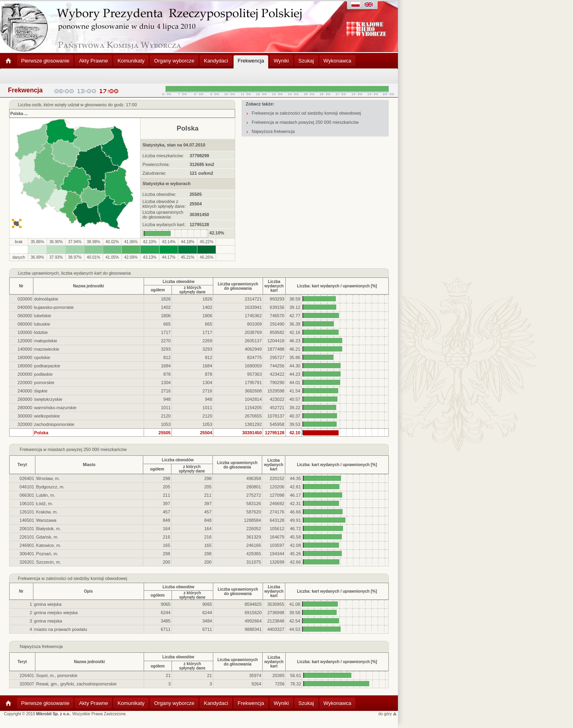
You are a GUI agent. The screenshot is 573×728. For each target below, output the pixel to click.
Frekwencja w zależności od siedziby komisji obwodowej (306, 113)
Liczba (24, 273)
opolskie (42, 357)
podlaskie (43, 374)
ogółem (158, 290)
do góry (388, 714)
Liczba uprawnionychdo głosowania (238, 286)
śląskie (41, 391)
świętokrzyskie (48, 399)
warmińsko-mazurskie (55, 408)
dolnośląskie (46, 299)
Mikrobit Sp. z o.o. (53, 714)
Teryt (22, 465)
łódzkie (41, 332)
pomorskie (44, 383)
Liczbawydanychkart (274, 286)
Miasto (89, 465)
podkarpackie (47, 366)
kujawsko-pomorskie (54, 307)
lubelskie (43, 316)
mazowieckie (47, 349)
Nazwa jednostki (89, 286)
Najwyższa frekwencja (273, 131)
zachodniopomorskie (54, 424)
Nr (21, 286)
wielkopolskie (47, 416)
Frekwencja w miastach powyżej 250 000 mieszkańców (305, 122)
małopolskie (46, 341)
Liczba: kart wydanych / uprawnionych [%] (337, 286)
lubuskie (42, 324)
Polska (17, 114)
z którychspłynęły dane (193, 290)
